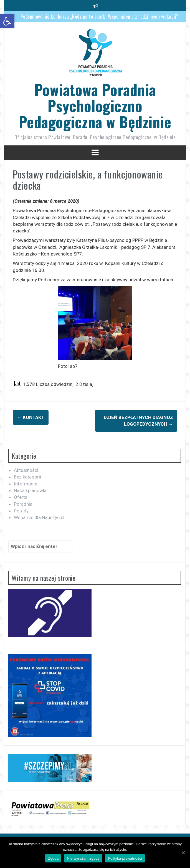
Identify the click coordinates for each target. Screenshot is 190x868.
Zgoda (53, 858)
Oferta (21, 497)
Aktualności (26, 470)
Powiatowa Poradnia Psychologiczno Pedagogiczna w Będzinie (95, 106)
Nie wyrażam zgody (83, 858)
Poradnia (23, 504)
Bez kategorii (27, 477)
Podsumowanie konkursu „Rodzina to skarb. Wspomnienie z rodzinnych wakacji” (99, 16)
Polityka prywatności (125, 858)
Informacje (26, 484)
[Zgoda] (183, 853)
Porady (21, 511)
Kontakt (31, 417)
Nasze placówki (30, 490)
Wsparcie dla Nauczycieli (40, 517)
